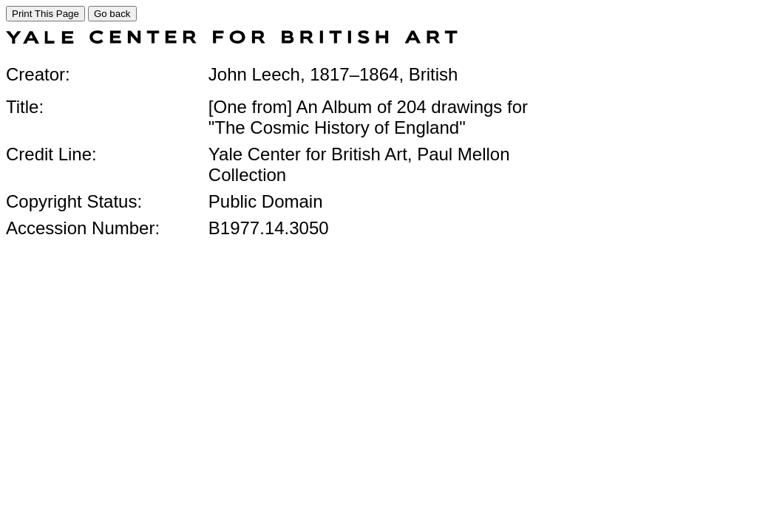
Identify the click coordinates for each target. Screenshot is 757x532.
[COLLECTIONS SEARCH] (232, 40)
